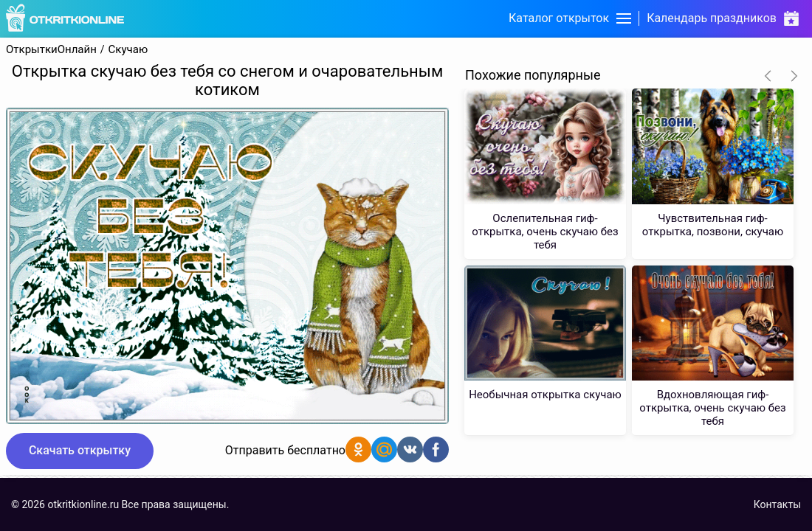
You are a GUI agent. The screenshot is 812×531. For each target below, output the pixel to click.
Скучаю (128, 50)
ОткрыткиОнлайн (51, 50)
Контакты (777, 504)
